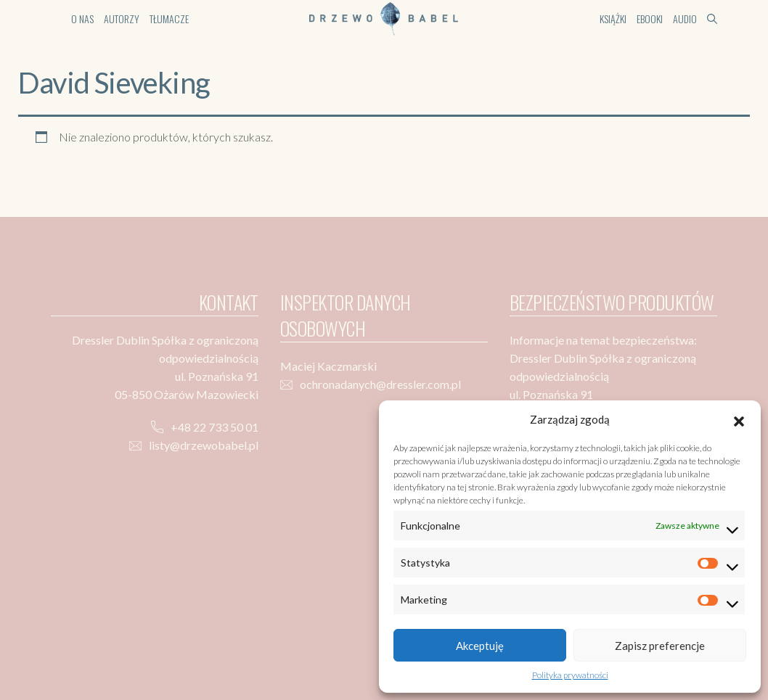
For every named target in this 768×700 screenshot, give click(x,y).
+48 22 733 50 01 (215, 427)
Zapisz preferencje (660, 646)
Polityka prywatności (570, 675)
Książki (613, 18)
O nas (82, 18)
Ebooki (650, 18)
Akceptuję (480, 646)
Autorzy (122, 18)
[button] (739, 419)
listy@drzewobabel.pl (204, 445)
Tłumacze (169, 18)
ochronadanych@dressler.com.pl (380, 384)
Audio (685, 18)
